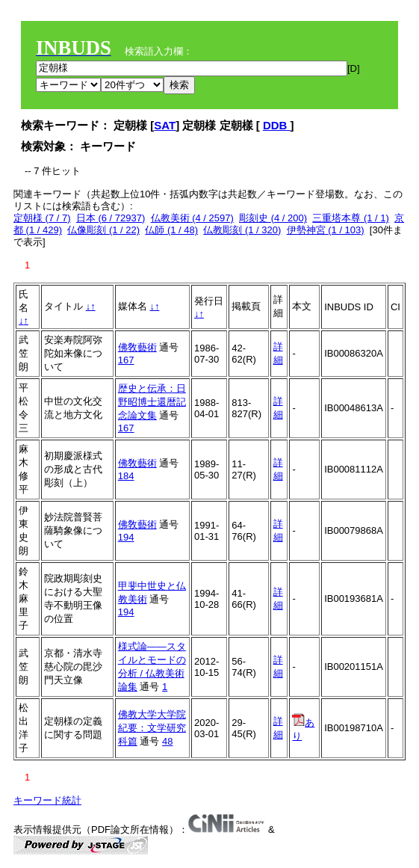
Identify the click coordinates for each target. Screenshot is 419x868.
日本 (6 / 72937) (111, 218)
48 (167, 741)
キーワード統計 (47, 800)
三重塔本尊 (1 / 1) (351, 218)
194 (126, 537)
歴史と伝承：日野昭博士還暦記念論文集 (152, 402)
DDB (277, 125)
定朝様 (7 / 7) (42, 218)
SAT (165, 125)
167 (126, 360)
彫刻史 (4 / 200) (273, 218)
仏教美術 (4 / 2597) (192, 218)
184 (126, 476)
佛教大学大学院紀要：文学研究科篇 (152, 728)
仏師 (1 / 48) (171, 230)
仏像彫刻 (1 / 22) (103, 230)
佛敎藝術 (137, 347)
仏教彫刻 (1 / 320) (242, 230)
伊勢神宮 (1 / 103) (326, 230)
